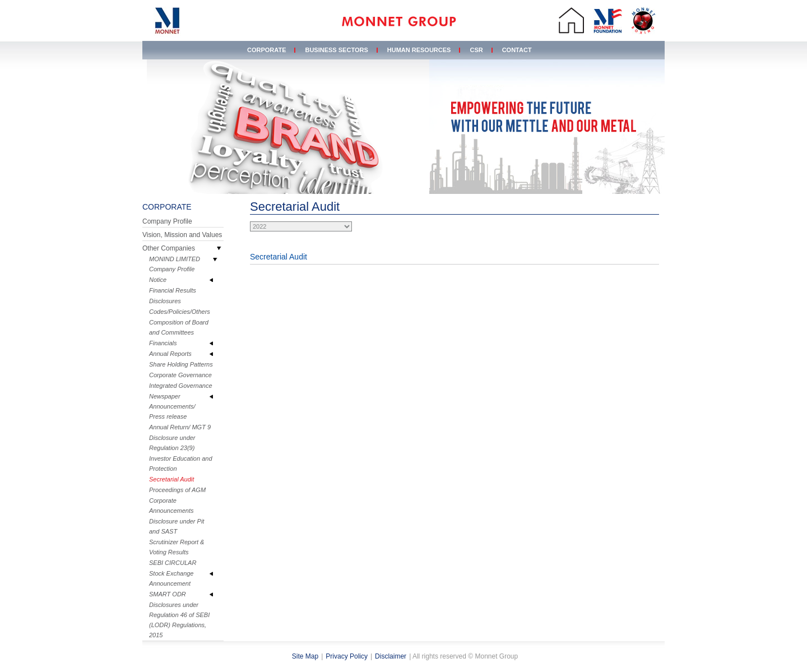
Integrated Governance (181, 386)
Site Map (305, 656)
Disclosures (165, 301)
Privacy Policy (347, 656)
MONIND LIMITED (175, 259)
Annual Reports (170, 354)
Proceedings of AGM (177, 490)
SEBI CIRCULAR (173, 563)
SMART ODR (168, 594)
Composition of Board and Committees (179, 327)
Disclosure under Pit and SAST (177, 526)
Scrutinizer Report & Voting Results (177, 547)
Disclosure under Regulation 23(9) (172, 443)
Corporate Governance (180, 375)
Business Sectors (336, 50)
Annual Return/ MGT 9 (180, 427)
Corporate (266, 50)
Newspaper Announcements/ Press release (172, 406)
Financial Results (173, 290)
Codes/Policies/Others (180, 312)
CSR (476, 50)
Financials (163, 343)
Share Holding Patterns (181, 364)
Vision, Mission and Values (182, 235)
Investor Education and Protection (181, 464)
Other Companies (169, 248)
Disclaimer (391, 656)
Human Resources (419, 50)
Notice (158, 280)
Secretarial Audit (171, 479)
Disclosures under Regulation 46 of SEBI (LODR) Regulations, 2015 (179, 620)
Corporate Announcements (171, 506)
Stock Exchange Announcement (171, 578)
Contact (517, 50)
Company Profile (167, 221)
